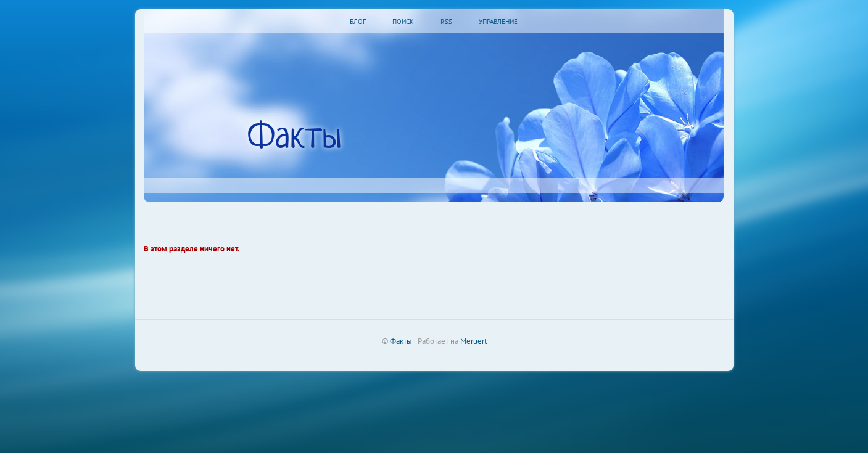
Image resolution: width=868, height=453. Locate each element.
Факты (401, 341)
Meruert (473, 341)
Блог (358, 22)
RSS (446, 22)
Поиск (403, 22)
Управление (498, 22)
